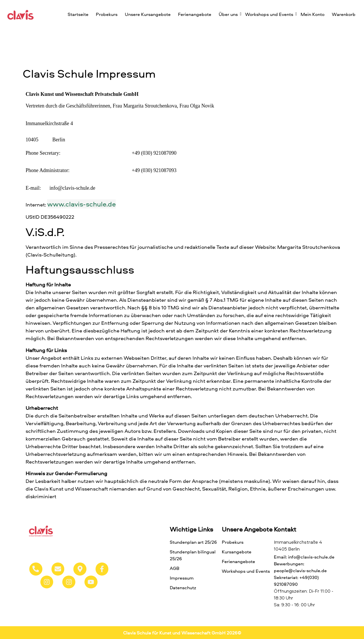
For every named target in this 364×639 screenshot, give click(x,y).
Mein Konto (313, 14)
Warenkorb (344, 14)
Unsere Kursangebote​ (148, 14)
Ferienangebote (195, 14)
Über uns (229, 14)
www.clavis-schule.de (81, 204)
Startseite (78, 14)
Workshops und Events (270, 14)
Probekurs (107, 14)
